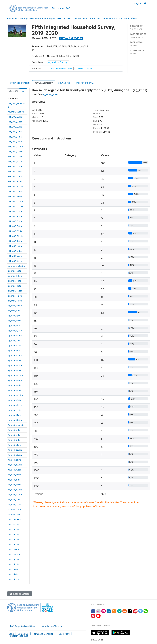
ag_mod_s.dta (14, 410)
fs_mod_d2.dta (15, 450)
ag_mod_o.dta (15, 370)
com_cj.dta (13, 574)
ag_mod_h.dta (15, 321)
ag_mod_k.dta (14, 345)
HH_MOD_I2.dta (15, 171)
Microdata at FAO (61, 8)
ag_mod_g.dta (15, 316)
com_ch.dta (13, 564)
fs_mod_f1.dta (14, 470)
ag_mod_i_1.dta (15, 331)
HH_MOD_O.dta (15, 211)
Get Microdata (71, 38)
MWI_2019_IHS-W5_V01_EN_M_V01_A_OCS (103, 18)
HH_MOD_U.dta (15, 246)
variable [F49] (131, 18)
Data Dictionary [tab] (44, 83)
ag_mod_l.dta (14, 350)
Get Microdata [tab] (85, 83)
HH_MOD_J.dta (15, 176)
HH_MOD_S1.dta (15, 231)
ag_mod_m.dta (15, 355)
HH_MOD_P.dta (15, 216)
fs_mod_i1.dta (14, 500)
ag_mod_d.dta (15, 286)
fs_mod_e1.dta (15, 460)
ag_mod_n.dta (15, 360)
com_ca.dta (13, 524)
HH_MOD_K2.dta (15, 186)
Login (137, 3)
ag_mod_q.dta (15, 390)
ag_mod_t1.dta (15, 415)
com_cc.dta (13, 534)
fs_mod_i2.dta (14, 505)
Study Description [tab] (20, 83)
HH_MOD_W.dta (15, 256)
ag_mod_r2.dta (15, 405)
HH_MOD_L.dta (15, 191)
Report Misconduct (18, 636)
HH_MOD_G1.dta (15, 147)
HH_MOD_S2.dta (15, 236)
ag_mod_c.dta (15, 281)
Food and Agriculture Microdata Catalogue (35, 18)
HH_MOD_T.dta (15, 241)
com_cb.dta (13, 529)
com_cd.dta (13, 539)
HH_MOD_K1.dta (15, 181)
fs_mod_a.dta (14, 430)
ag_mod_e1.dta (15, 291)
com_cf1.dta (14, 549)
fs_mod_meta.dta (16, 425)
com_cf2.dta (14, 554)
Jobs (11, 634)
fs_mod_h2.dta (15, 490)
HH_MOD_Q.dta (15, 221)
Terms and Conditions (44, 634)
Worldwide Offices (51, 626)
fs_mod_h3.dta (15, 495)
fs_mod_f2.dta (15, 475)
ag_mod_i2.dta (15, 335)
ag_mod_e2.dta (15, 296)
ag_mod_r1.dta (15, 400)
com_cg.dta (13, 559)
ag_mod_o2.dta (15, 380)
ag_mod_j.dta (14, 341)
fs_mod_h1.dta (15, 485)
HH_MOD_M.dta (15, 196)
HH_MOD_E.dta (15, 132)
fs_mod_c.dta (14, 440)
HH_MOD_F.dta (15, 137)
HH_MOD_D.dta (15, 127)
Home (10, 18)
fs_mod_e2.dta (15, 465)
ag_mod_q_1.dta (15, 395)
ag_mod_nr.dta (15, 365)
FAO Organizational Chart (23, 626)
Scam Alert (64, 634)
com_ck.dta (13, 579)
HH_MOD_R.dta (15, 226)
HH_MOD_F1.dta (15, 142)
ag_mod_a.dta (15, 271)
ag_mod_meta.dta (16, 266)
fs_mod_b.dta (14, 435)
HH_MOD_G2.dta (16, 152)
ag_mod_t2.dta (15, 420)
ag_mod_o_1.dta (15, 375)
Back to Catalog (20, 594)
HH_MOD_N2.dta (16, 206)
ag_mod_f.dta (14, 311)
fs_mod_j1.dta (14, 509)
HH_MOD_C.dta (15, 122)
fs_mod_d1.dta (15, 445)
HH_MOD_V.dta (15, 251)
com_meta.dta (15, 519)
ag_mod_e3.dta (15, 301)
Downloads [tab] (64, 83)
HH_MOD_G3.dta (16, 156)
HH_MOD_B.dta (15, 117)
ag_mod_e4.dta (15, 306)
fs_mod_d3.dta (15, 455)
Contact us (23, 634)
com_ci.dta (13, 569)
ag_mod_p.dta (15, 385)
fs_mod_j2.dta (15, 514)
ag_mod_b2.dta (15, 276)
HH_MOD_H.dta (15, 162)
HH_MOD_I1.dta (15, 166)
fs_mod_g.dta (14, 480)
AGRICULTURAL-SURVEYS (69, 18)
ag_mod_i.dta (14, 326)
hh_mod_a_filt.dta (16, 112)
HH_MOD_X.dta (15, 261)
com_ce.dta (13, 544)
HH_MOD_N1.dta (15, 201)
